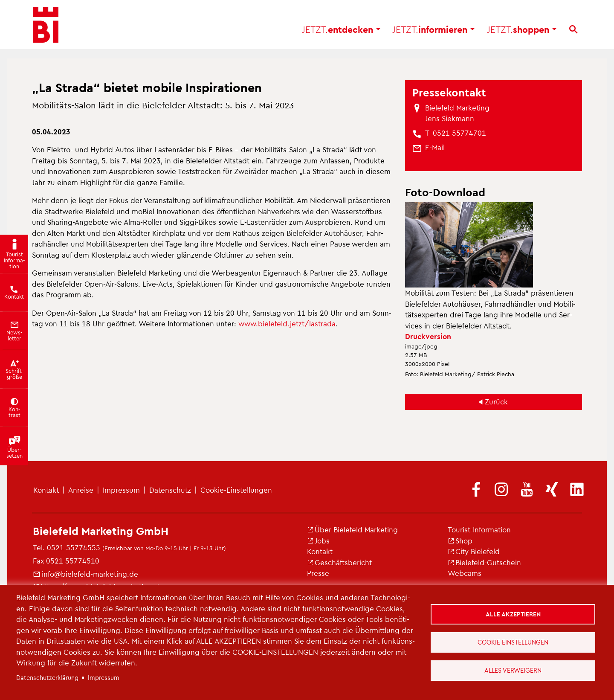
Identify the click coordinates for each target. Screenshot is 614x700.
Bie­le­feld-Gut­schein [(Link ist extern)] (484, 562)
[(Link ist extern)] (476, 490)
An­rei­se (81, 490)
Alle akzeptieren (513, 614)
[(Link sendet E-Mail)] (435, 148)
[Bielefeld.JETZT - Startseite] (46, 26)
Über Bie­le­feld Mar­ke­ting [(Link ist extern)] (352, 529)
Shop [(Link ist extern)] (460, 540)
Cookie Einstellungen (513, 642)
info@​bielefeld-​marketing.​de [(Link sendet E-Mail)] (85, 574)
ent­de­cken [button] (341, 30)
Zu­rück (496, 401)
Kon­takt (46, 490)
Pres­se (318, 573)
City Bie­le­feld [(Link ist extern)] (474, 551)
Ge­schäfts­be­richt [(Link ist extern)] (339, 562)
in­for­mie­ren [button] (434, 30)
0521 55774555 (74, 547)
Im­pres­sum (121, 490)
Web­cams (465, 573)
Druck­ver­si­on (428, 336)
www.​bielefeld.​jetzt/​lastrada (287, 323)
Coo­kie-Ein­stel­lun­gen (236, 490)
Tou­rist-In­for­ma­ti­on (479, 529)
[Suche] (573, 30)
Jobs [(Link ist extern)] (318, 540)
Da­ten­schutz (170, 490)
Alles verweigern (513, 670)
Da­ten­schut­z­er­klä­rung (47, 677)
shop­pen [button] (522, 30)
